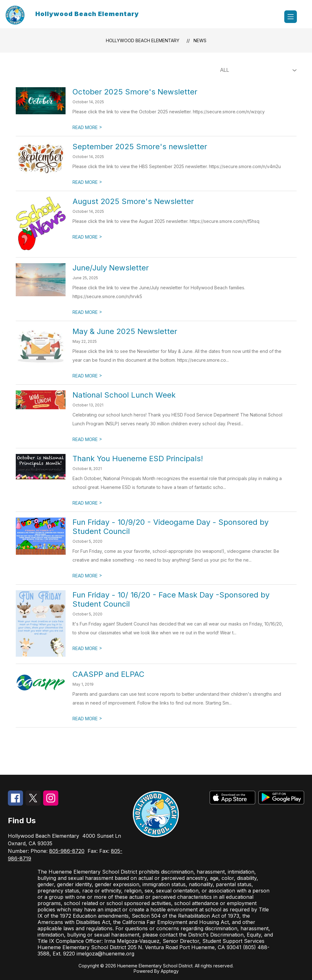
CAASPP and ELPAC (108, 674)
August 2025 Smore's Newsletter (133, 201)
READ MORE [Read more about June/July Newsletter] (87, 312)
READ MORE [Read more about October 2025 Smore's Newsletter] (87, 127)
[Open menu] (291, 17)
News (200, 40)
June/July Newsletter (111, 268)
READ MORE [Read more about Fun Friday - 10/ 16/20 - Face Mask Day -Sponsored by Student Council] (87, 648)
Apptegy (170, 971)
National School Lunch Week (124, 395)
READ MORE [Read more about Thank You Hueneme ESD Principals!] (87, 503)
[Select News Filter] (257, 70)
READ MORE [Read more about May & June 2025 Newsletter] (87, 376)
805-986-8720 (67, 851)
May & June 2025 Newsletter (125, 331)
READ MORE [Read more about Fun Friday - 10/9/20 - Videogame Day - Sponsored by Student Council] (87, 576)
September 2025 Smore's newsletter (140, 147)
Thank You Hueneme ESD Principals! (138, 459)
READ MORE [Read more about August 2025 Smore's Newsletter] (87, 237)
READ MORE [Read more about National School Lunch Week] (87, 439)
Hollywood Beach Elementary (143, 40)
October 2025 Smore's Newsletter (135, 92)
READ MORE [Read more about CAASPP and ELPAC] (87, 719)
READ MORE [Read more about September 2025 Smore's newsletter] (87, 182)
